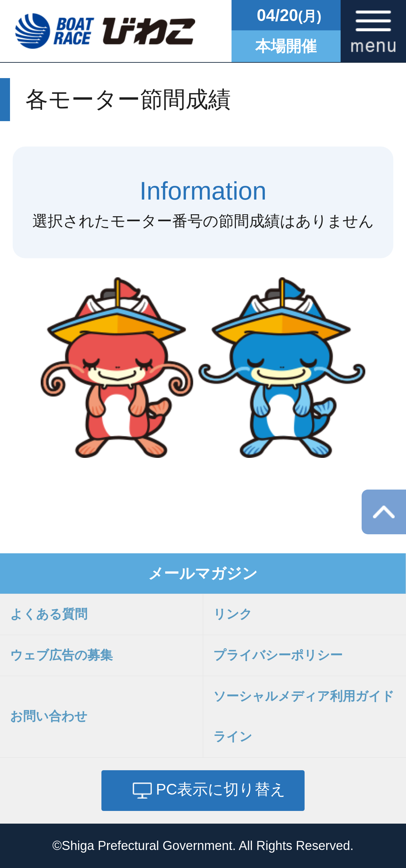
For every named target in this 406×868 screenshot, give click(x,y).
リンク (233, 614)
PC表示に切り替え (221, 789)
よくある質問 (49, 614)
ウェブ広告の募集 (61, 655)
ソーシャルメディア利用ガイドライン (304, 716)
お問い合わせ (49, 716)
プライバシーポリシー (278, 655)
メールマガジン (203, 573)
